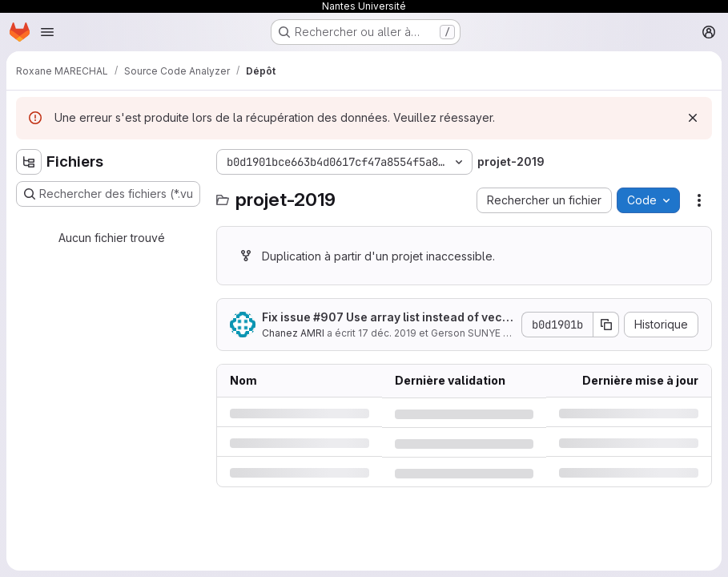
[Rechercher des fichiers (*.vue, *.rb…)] (108, 194)
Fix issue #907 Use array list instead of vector (388, 318)
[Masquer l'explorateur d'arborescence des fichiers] (29, 162)
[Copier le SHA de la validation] (606, 325)
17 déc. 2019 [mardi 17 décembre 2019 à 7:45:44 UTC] (387, 333)
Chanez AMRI (293, 333)
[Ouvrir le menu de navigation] (47, 32)
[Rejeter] (693, 118)
